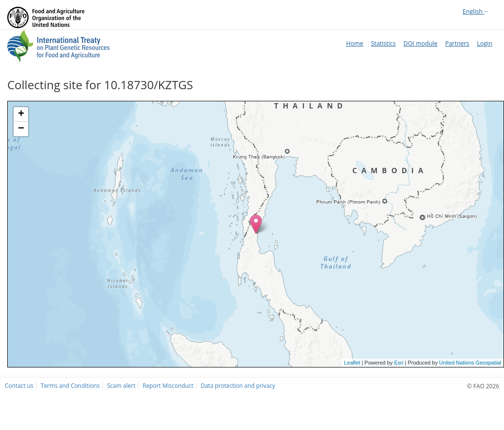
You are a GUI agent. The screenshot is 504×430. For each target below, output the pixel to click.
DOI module (421, 43)
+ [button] (21, 114)
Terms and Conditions (70, 385)
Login (485, 43)
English (475, 11)
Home (354, 43)
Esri (398, 363)
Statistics (383, 43)
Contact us (19, 385)
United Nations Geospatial (470, 363)
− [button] (21, 129)
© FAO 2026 (483, 386)
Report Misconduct (168, 385)
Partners (457, 43)
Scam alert (121, 385)
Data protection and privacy (238, 385)
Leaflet (352, 363)
